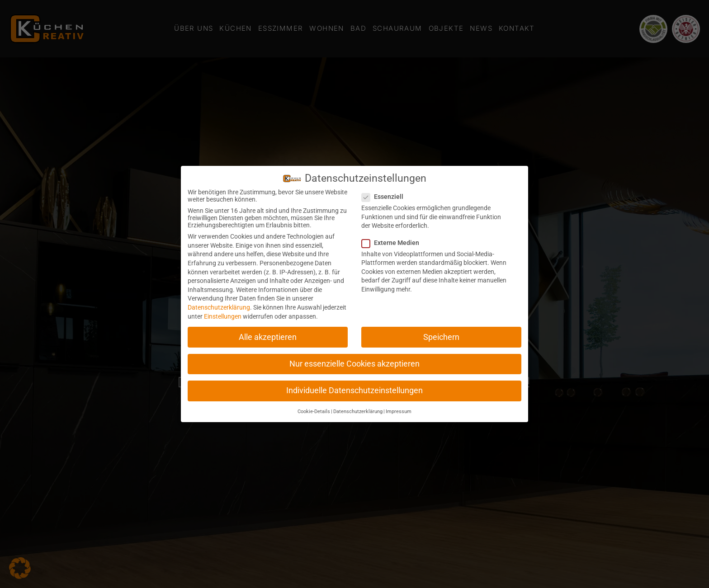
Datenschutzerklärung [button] (358, 412)
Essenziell (385, 197)
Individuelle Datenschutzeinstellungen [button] (354, 390)
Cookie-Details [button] (314, 412)
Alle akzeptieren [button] (268, 337)
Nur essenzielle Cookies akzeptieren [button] (354, 364)
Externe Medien (393, 243)
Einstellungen (223, 316)
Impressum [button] (399, 412)
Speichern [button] (441, 337)
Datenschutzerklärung (219, 307)
